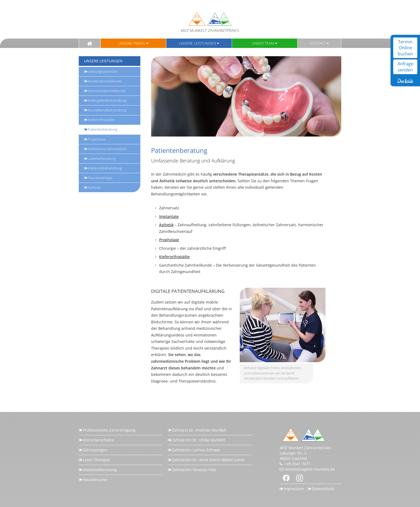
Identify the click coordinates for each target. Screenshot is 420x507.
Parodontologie (100, 178)
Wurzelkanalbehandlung (107, 110)
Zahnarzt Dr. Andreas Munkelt (199, 430)
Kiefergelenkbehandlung (107, 100)
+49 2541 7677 (297, 464)
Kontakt (318, 43)
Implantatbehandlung (105, 168)
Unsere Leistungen (197, 43)
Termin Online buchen (405, 48)
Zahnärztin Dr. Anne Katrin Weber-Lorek (208, 460)
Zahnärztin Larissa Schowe (196, 450)
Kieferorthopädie (101, 120)
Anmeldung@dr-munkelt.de (310, 469)
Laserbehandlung (102, 158)
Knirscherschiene (98, 440)
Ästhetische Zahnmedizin (107, 149)
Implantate (169, 216)
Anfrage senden (405, 67)
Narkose (94, 187)
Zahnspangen (95, 450)
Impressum (294, 489)
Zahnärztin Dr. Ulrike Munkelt (199, 440)
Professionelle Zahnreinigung (109, 430)
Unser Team (263, 43)
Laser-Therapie (96, 460)
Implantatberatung (100, 470)
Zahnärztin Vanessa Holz (194, 470)
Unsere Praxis (132, 43)
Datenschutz (323, 489)
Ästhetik (166, 225)
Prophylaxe (97, 139)
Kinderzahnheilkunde (105, 81)
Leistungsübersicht (103, 71)
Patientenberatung (103, 129)
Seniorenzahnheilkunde (107, 91)
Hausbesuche (95, 480)
